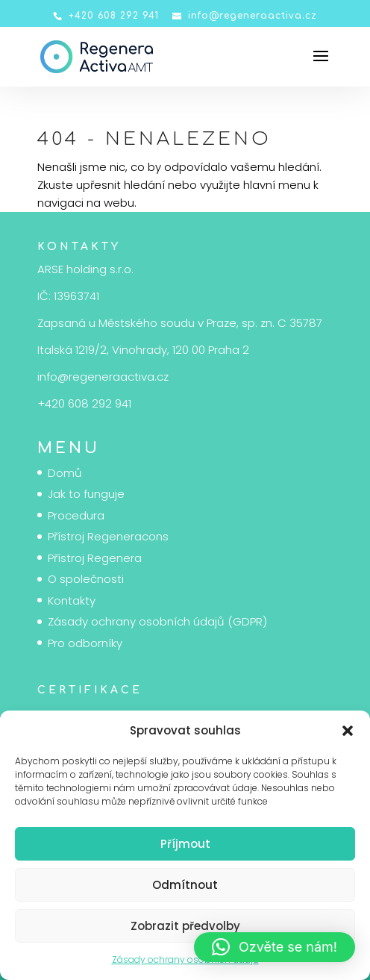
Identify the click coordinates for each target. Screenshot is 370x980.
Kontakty (72, 600)
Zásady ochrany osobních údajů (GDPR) (157, 621)
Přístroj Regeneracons (108, 536)
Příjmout (185, 844)
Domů (65, 473)
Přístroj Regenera (95, 558)
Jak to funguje (86, 494)
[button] (348, 731)
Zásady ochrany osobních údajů (185, 959)
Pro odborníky (85, 643)
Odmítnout (185, 885)
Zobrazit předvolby (185, 926)
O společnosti (86, 579)
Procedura (76, 515)
